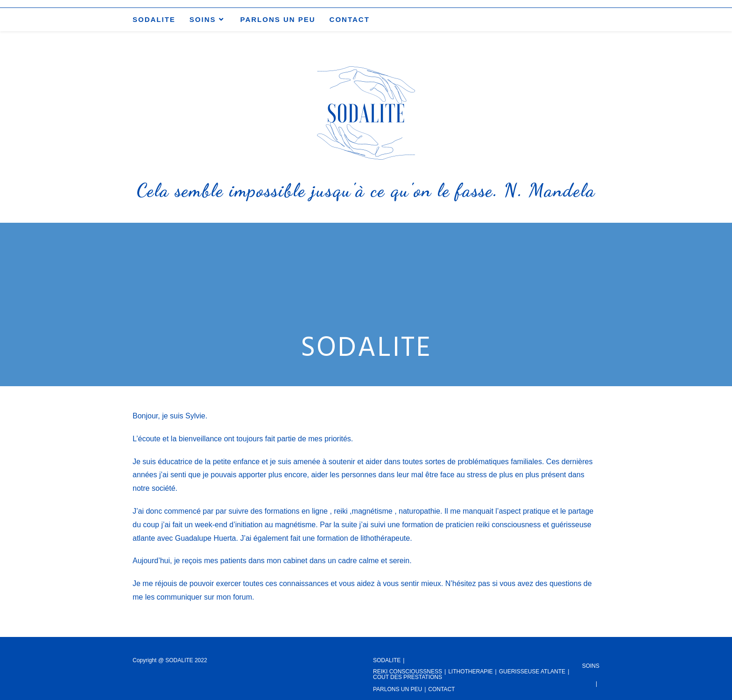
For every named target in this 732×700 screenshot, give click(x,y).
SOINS (591, 666)
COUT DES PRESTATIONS (408, 677)
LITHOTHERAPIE (470, 672)
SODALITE (387, 660)
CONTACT (441, 689)
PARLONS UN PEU (398, 689)
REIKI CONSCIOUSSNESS (408, 672)
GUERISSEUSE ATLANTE (532, 672)
